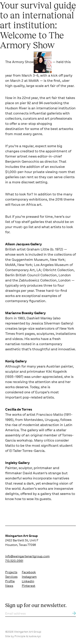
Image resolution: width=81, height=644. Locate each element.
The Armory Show (19, 62)
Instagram (29, 577)
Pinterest (29, 586)
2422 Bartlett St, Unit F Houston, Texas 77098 (22, 540)
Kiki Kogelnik (56, 371)
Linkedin (28, 581)
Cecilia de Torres (19, 409)
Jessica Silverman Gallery (52, 323)
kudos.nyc (35, 636)
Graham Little (38, 249)
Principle (20, 636)
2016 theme (65, 199)
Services (11, 577)
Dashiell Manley (39, 318)
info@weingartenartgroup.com (27, 556)
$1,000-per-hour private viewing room (36, 172)
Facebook (29, 572)
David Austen (34, 473)
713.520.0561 (14, 561)
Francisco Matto (50, 415)
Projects (11, 572)
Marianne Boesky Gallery (25, 313)
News (9, 586)
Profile (10, 581)
